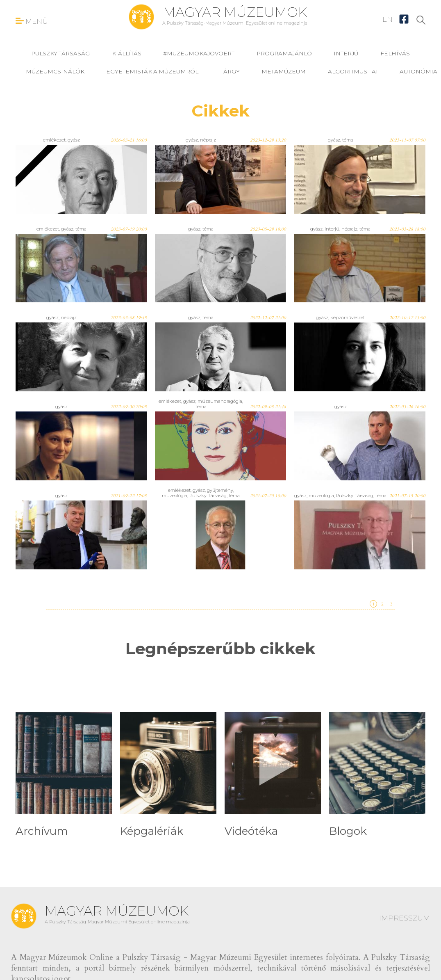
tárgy (230, 71)
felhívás (395, 53)
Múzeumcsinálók (55, 71)
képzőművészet (348, 318)
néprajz (208, 140)
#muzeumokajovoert (199, 53)
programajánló (284, 53)
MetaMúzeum (284, 71)
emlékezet (54, 140)
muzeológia (175, 496)
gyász (74, 140)
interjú (346, 53)
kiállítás (127, 53)
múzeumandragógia (220, 401)
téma (348, 140)
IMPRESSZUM (405, 918)
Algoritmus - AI (353, 71)
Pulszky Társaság (60, 53)
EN (388, 19)
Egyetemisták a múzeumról (152, 71)
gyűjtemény (220, 490)
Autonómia (418, 71)
